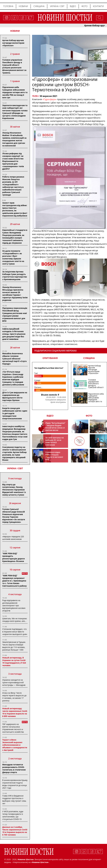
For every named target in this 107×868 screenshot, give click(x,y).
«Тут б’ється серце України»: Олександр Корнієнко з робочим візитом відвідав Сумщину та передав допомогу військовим (13, 378)
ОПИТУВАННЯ (50, 358)
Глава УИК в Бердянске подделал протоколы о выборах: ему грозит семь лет (14, 800)
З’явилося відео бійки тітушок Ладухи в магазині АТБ (54, 456)
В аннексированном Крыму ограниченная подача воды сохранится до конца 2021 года (15, 784)
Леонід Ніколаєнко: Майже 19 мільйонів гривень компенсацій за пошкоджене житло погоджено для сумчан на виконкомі (14, 139)
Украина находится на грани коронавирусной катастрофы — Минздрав (14, 682)
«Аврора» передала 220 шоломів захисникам (13, 538)
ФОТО (89, 416)
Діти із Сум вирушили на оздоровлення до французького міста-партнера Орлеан (15, 396)
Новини (23, 6)
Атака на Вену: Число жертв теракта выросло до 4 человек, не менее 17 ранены (14, 697)
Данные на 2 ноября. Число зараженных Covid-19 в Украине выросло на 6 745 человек (15, 831)
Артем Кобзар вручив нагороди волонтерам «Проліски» (13, 43)
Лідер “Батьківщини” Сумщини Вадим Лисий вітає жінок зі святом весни (55, 427)
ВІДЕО (50, 416)
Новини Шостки (40, 862)
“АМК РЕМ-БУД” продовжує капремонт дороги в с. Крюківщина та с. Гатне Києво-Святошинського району (14, 581)
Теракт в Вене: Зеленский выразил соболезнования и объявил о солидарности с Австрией (15, 745)
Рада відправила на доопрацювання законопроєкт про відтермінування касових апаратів (14, 605)
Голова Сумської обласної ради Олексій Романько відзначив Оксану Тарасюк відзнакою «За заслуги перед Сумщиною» (14, 516)
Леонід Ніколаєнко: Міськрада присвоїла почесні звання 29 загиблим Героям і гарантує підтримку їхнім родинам (15, 294)
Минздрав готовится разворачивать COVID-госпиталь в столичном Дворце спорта (14, 768)
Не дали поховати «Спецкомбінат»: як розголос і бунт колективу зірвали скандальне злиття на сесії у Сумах (13, 257)
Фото (84, 6)
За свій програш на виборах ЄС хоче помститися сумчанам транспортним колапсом (55, 444)
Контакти (98, 6)
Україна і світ (57, 6)
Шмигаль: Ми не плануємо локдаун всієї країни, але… (15, 620)
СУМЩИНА (89, 358)
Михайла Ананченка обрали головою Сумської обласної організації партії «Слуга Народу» (14, 359)
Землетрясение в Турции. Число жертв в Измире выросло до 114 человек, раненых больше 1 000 (14, 646)
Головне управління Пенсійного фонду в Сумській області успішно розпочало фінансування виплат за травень (14, 66)
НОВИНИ (15, 31)
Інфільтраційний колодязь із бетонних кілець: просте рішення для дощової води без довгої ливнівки (14, 334)
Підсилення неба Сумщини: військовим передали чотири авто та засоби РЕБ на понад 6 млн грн (15, 92)
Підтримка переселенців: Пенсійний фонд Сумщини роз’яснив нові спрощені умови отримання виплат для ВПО (15, 314)
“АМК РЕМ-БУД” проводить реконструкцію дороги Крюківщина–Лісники (13, 557)
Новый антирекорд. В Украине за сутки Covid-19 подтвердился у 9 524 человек (14, 662)
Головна (8, 6)
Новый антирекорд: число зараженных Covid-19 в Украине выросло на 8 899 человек (15, 712)
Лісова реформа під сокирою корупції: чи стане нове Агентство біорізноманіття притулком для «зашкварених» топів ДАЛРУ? (13, 161)
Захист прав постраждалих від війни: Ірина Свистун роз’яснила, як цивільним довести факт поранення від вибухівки (15, 209)
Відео (73, 6)
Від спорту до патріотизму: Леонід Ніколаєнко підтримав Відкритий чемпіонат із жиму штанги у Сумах (14, 490)
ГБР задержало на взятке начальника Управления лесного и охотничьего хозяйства (13, 728)
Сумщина (39, 6)
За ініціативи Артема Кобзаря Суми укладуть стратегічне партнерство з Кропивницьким (15, 275)
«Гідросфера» (49, 99)
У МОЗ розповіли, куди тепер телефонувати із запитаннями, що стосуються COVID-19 (13, 815)
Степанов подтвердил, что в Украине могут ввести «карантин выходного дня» (15, 632)
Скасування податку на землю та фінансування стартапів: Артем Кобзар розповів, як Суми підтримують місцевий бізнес (14, 454)
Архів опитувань (58, 402)
